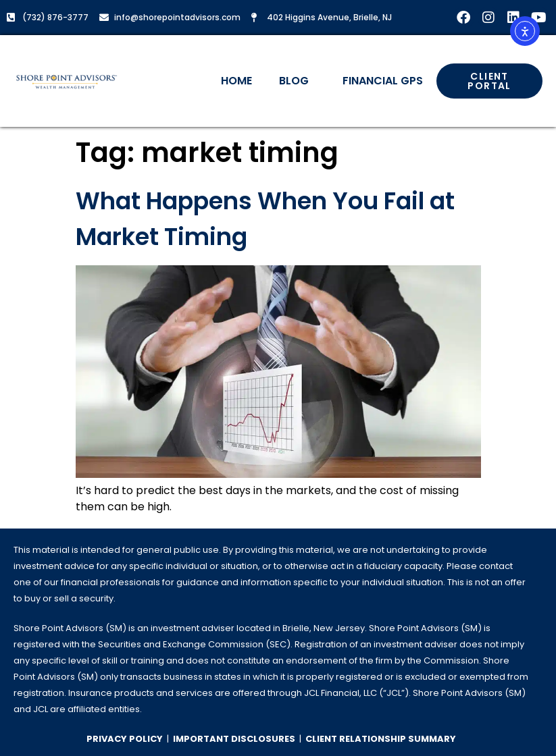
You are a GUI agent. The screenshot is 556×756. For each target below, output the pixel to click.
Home (236, 81)
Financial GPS (383, 81)
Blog (297, 81)
